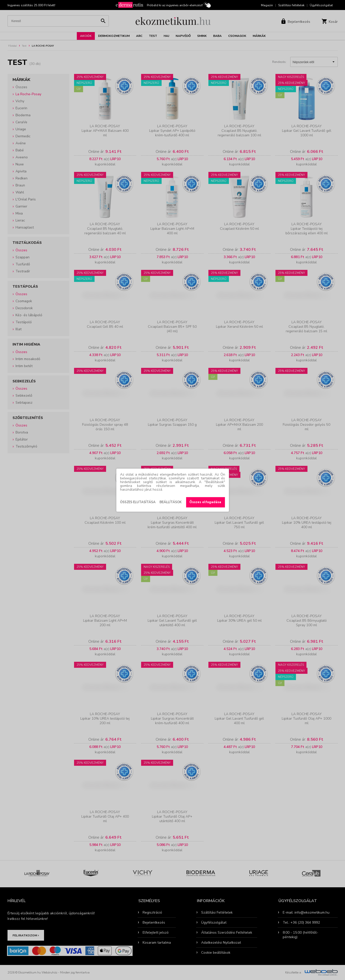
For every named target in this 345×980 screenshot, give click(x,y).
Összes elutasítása (138, 502)
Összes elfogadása (205, 502)
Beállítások (171, 502)
